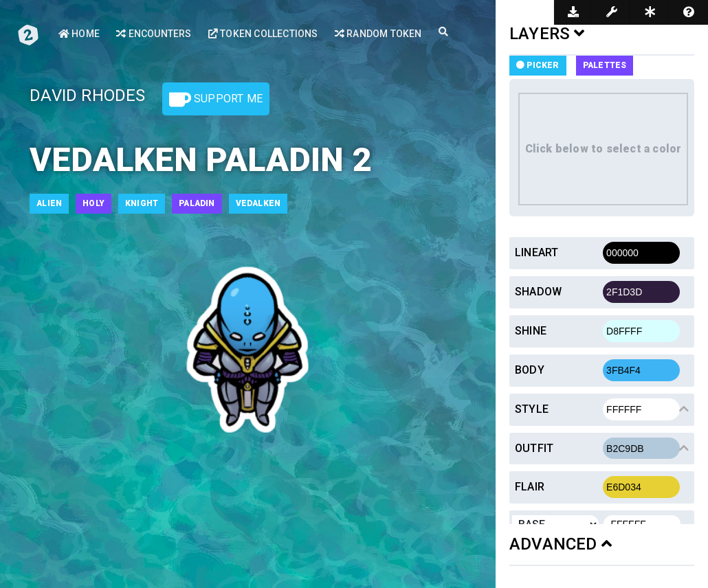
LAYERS (547, 34)
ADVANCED (561, 544)
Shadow (538, 292)
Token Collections (263, 34)
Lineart (536, 252)
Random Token (378, 34)
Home (79, 34)
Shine (531, 331)
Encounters (154, 34)
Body (530, 370)
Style (532, 409)
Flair (530, 487)
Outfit (534, 448)
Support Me (216, 100)
